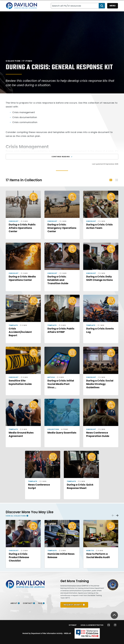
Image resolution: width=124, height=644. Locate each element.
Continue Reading (62, 157)
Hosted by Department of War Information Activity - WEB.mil (47, 633)
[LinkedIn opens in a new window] (115, 625)
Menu (113, 6)
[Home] (21, 6)
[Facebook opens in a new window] (109, 625)
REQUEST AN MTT (73, 605)
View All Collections (16, 516)
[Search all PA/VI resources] (75, 6)
